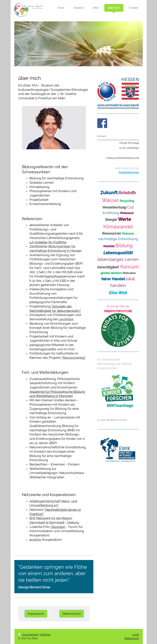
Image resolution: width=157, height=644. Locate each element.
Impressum (36, 614)
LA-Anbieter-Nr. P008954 (48, 242)
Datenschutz (72, 614)
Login (136, 634)
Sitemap (45, 634)
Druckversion (29, 634)
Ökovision (58, 527)
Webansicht (132, 638)
